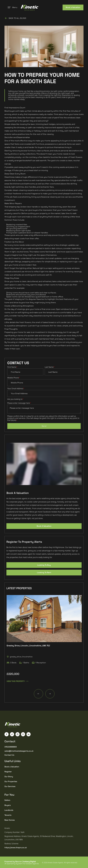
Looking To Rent (44, 572)
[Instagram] (18, 734)
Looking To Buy (44, 565)
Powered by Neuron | (22, 863)
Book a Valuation (73, 7)
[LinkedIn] (29, 734)
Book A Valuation (44, 526)
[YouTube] (23, 734)
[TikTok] (12, 734)
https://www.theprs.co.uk (16, 848)
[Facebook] (7, 734)
